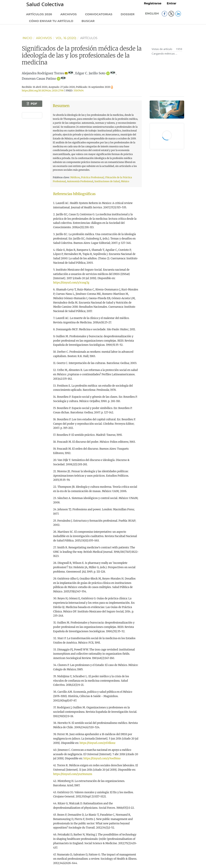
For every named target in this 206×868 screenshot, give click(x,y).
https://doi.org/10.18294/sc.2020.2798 (43, 91)
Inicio (27, 38)
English (152, 13)
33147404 (79, 91)
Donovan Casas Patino (39, 79)
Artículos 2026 (39, 14)
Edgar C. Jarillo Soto (90, 73)
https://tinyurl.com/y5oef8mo (102, 758)
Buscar (88, 21)
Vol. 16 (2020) (66, 38)
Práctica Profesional (92, 177)
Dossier (128, 14)
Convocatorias (99, 14)
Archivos (69, 14)
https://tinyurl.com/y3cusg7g (71, 283)
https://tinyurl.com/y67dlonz (98, 743)
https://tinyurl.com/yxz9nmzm (73, 774)
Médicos (75, 177)
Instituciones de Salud (107, 181)
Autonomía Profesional (80, 181)
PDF (33, 104)
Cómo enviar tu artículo (51, 21)
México (125, 181)
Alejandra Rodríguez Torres (43, 73)
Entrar (171, 3)
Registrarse (153, 3)
